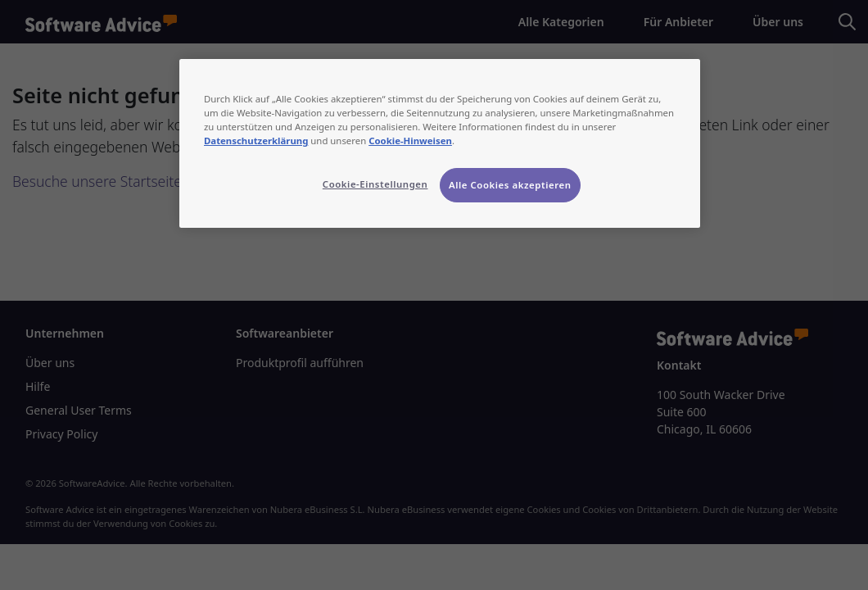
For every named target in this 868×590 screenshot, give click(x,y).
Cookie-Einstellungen (375, 184)
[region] (440, 143)
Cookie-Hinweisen (410, 141)
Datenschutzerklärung (256, 141)
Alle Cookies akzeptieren (510, 185)
